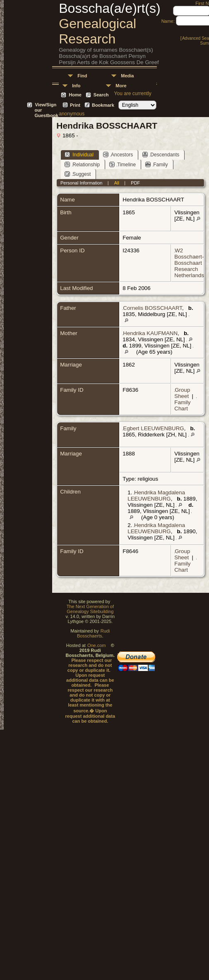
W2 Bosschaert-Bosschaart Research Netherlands (189, 263)
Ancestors (118, 155)
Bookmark (103, 105)
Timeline (123, 164)
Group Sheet (182, 393)
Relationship (82, 164)
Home (75, 95)
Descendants (161, 155)
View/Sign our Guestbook (46, 105)
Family (156, 164)
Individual (79, 155)
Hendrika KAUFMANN (150, 333)
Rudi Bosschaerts (93, 633)
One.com (97, 645)
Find (82, 76)
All (117, 183)
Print (75, 105)
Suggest (78, 174)
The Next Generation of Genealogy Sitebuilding (90, 609)
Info (76, 86)
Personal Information (82, 183)
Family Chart (182, 405)
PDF (135, 183)
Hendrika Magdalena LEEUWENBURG (156, 496)
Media (127, 76)
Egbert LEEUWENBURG (153, 428)
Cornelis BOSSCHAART (153, 308)
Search (101, 95)
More (121, 86)
